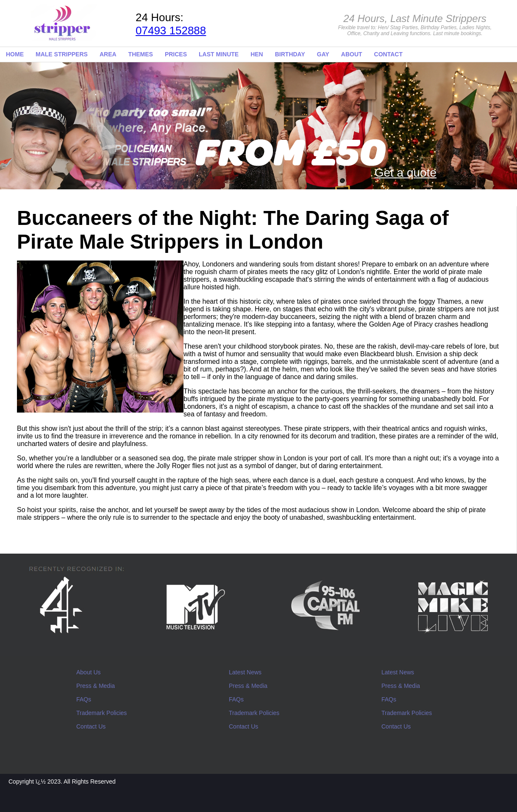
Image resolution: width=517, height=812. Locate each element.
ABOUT (352, 54)
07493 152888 (171, 30)
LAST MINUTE (219, 54)
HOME (15, 54)
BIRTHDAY (290, 54)
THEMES (141, 54)
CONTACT (388, 54)
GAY (323, 54)
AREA (108, 54)
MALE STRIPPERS (62, 54)
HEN (257, 54)
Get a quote (406, 173)
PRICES (176, 54)
